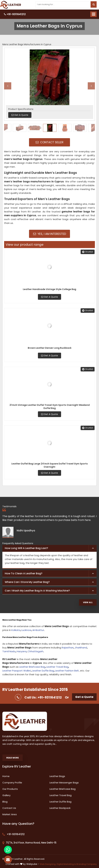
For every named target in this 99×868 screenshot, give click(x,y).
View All (88, 602)
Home (6, 776)
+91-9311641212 (15, 14)
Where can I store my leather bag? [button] (27, 582)
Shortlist (88, 252)
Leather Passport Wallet (17, 671)
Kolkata (16, 630)
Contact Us (9, 808)
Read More (13, 758)
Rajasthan (68, 648)
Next (91, 86)
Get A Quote (49, 297)
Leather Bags (57, 776)
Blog (5, 802)
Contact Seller (50, 142)
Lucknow (26, 630)
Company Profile (12, 783)
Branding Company (87, 864)
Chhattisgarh (35, 651)
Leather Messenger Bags (64, 783)
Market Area (10, 814)
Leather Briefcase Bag (32, 667)
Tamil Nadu (9, 651)
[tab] (49, 548)
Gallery (6, 795)
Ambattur (38, 630)
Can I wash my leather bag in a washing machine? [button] (37, 591)
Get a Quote (84, 697)
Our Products (10, 789)
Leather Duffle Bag (43, 671)
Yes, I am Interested (50, 234)
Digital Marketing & (66, 864)
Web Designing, (48, 864)
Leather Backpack (60, 808)
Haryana (22, 651)
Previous (8, 86)
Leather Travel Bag (57, 667)
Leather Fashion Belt (67, 671)
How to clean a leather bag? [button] (24, 573)
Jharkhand (81, 648)
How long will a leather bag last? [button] (26, 548)
